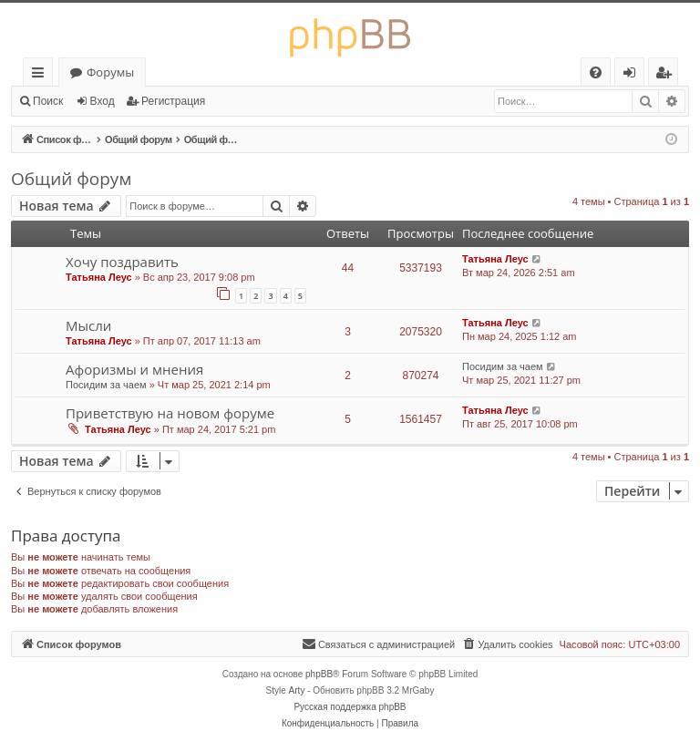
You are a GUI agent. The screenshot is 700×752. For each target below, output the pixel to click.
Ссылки (41, 75)
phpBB (319, 674)
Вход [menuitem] (633, 75)
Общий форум (71, 179)
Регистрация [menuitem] (668, 75)
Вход (103, 101)
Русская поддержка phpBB (350, 707)
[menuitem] (596, 72)
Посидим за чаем (106, 385)
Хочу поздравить (122, 262)
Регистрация (173, 101)
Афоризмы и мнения (134, 369)
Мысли (88, 325)
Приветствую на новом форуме (170, 413)
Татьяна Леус (99, 277)
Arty (297, 690)
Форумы (110, 72)
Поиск (48, 101)
